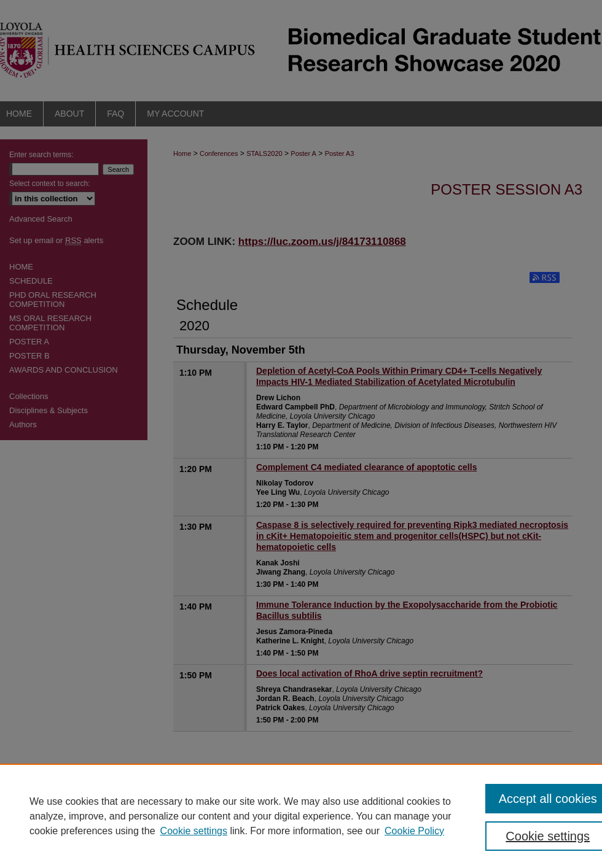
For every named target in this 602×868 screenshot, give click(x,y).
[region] (301, 816)
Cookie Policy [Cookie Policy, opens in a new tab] (414, 831)
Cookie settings (194, 831)
